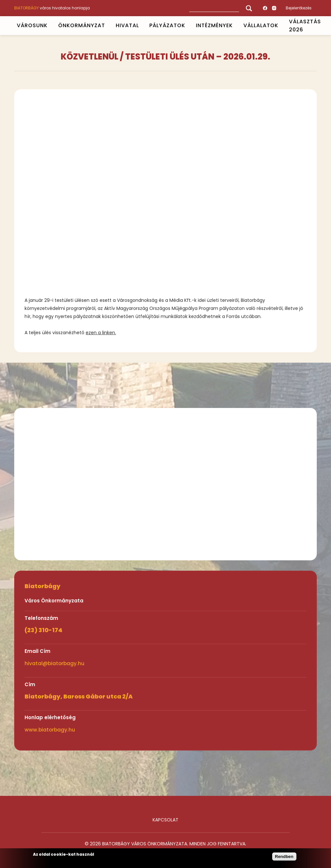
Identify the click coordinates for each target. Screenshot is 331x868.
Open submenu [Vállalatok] (281, 26)
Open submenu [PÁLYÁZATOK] (188, 26)
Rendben (284, 857)
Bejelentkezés (299, 8)
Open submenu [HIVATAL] (142, 26)
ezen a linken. (101, 333)
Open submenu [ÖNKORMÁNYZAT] (108, 26)
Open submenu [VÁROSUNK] (50, 26)
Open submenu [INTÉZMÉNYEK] (236, 26)
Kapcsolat (165, 820)
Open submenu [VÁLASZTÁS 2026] (324, 26)
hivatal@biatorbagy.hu (54, 663)
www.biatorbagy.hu (50, 730)
